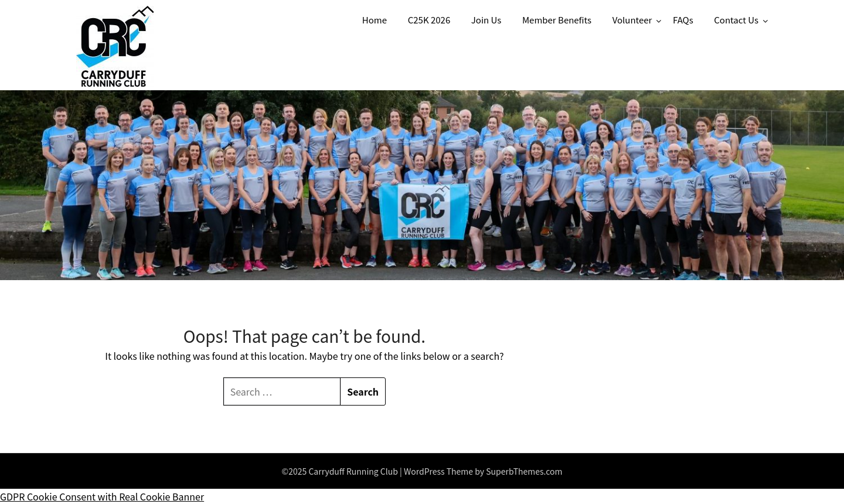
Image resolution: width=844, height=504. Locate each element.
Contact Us (736, 20)
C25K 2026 (429, 20)
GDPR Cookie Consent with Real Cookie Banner (102, 496)
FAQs (683, 20)
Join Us (486, 20)
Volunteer (632, 20)
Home (375, 20)
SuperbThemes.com (524, 471)
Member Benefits (557, 20)
